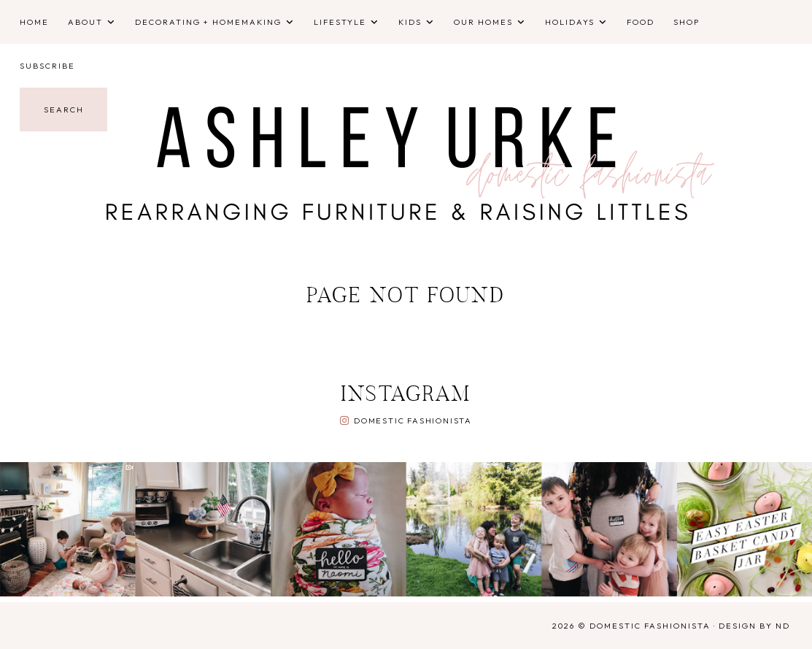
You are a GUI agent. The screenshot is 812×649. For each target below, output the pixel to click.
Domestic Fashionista (413, 420)
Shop (687, 22)
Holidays (570, 22)
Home (34, 22)
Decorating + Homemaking (208, 22)
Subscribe (47, 66)
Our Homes (483, 22)
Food (641, 22)
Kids (410, 22)
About (85, 22)
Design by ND (754, 626)
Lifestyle (340, 22)
